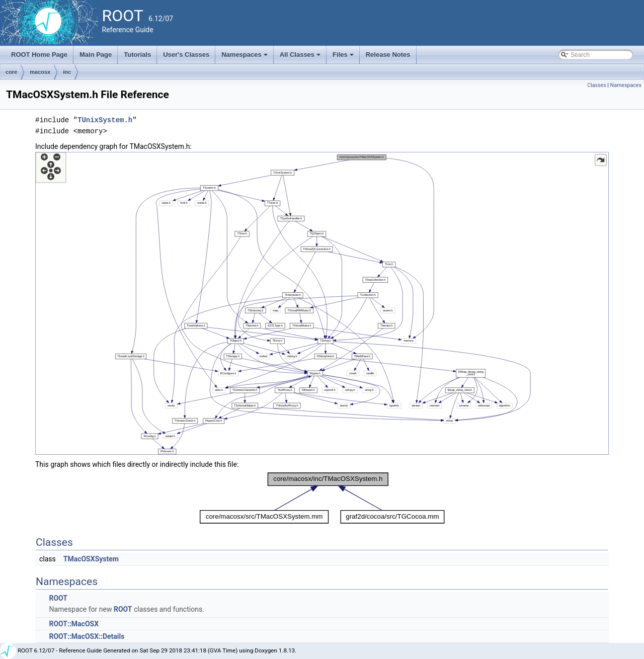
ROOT (58, 598)
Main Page (96, 55)
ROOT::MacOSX (74, 624)
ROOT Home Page (39, 55)
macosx (40, 72)
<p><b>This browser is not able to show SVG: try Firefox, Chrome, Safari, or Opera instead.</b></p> (322, 303)
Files (344, 57)
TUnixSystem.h (105, 120)
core (11, 72)
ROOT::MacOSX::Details (87, 636)
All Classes (301, 57)
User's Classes (186, 55)
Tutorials (137, 55)
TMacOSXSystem (91, 559)
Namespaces (245, 57)
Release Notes (388, 55)
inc (67, 72)
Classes (596, 85)
